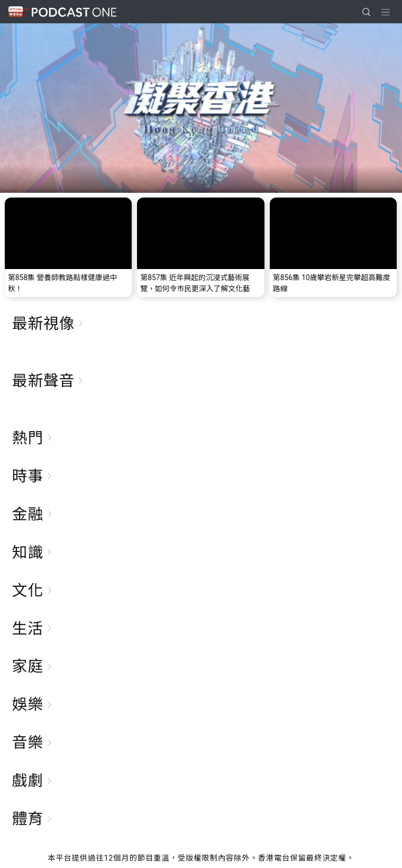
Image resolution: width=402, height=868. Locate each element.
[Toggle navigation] (386, 12)
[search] (366, 12)
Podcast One (74, 12)
